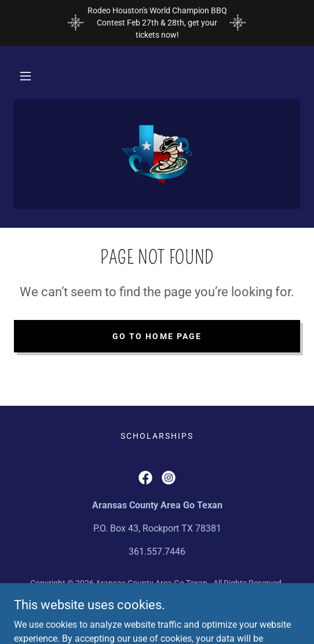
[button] (25, 76)
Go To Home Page (157, 336)
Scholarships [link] (157, 436)
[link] (157, 154)
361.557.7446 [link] (157, 552)
